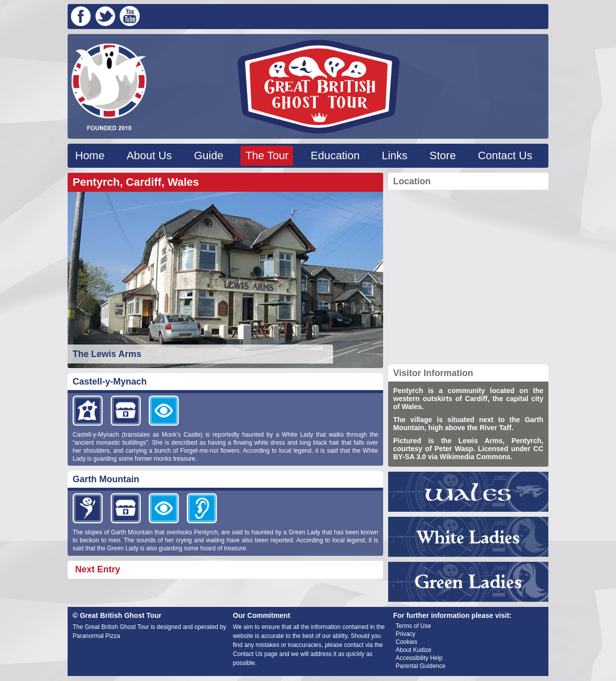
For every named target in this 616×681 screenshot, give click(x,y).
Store (443, 155)
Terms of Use (413, 626)
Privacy (405, 634)
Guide (209, 155)
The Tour (267, 155)
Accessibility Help (419, 658)
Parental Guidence (420, 666)
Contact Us (505, 155)
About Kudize (413, 650)
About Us (149, 155)
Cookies (406, 642)
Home (90, 155)
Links (394, 155)
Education (335, 155)
